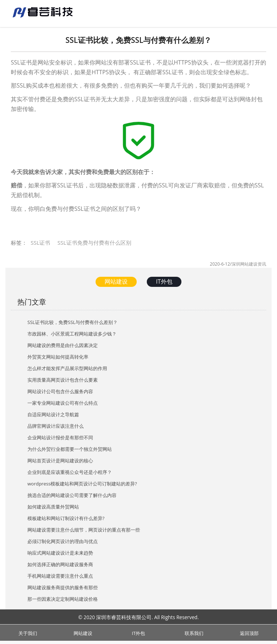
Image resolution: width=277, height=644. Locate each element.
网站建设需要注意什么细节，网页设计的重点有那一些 (84, 530)
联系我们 (194, 632)
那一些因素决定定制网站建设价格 (63, 599)
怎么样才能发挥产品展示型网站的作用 (67, 368)
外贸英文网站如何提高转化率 (58, 357)
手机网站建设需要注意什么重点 (60, 576)
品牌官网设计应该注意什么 (56, 426)
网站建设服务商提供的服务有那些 (63, 587)
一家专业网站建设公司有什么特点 (63, 403)
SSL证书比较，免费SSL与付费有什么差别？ (72, 322)
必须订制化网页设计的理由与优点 (63, 541)
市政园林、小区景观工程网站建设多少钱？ (72, 334)
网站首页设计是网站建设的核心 (60, 461)
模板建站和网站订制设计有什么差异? (66, 518)
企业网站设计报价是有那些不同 (60, 438)
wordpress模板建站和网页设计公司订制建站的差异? (82, 484)
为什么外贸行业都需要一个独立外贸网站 (70, 449)
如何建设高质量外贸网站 (53, 507)
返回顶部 (249, 632)
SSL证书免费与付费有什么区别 (94, 243)
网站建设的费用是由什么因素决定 (63, 345)
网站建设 (116, 281)
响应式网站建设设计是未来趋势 (60, 553)
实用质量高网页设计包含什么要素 (63, 380)
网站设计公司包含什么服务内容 (60, 391)
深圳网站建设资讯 (249, 264)
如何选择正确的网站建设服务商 (60, 564)
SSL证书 (40, 243)
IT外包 (164, 281)
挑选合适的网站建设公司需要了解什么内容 (72, 495)
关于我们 (28, 632)
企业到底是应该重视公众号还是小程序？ (70, 472)
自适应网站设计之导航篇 (53, 414)
